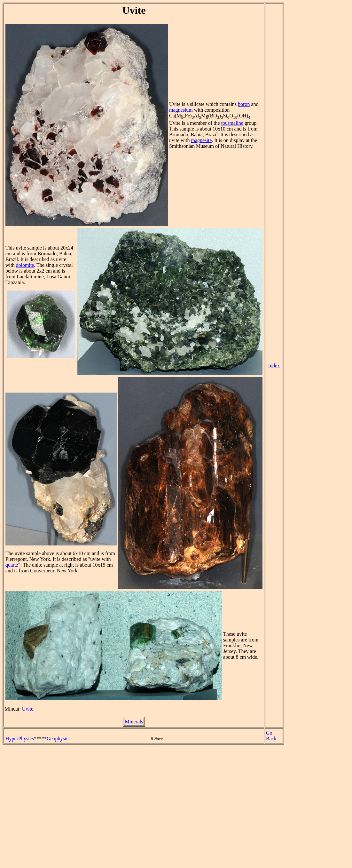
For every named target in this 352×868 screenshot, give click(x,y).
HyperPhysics (20, 739)
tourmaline (232, 123)
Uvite (28, 709)
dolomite (25, 265)
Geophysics (59, 739)
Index (274, 366)
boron (244, 104)
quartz (12, 565)
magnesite (201, 140)
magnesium (181, 110)
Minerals (134, 722)
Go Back (271, 736)
